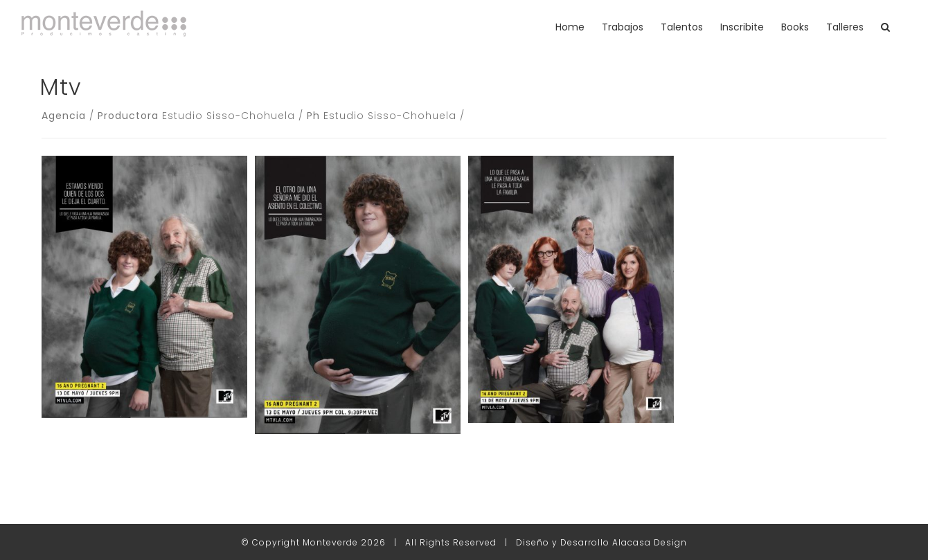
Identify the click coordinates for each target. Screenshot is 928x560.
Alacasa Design (650, 542)
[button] (885, 27)
